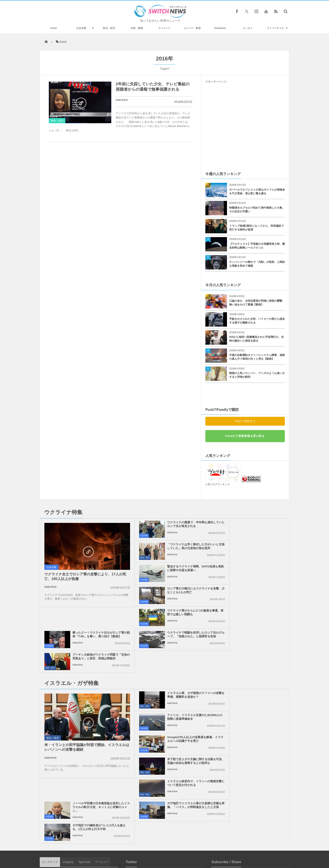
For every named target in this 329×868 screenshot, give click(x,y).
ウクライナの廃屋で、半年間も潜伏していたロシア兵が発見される (175, 524)
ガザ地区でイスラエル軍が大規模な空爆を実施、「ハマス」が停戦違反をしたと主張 (175, 697)
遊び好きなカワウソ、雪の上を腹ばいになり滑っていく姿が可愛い (90, 763)
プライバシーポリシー (146, 848)
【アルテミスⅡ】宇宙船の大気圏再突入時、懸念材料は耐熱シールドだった (257, 246)
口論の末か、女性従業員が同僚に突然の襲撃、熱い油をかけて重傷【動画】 (257, 303)
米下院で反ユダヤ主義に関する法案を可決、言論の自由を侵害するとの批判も (255, 653)
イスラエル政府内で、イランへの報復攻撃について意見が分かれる (175, 673)
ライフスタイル (275, 28)
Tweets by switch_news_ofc (164, 739)
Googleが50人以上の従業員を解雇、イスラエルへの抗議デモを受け (175, 653)
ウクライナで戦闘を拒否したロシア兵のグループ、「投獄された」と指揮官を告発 (175, 592)
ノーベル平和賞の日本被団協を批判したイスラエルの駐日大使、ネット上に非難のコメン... (255, 675)
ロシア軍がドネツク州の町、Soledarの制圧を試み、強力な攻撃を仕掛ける (90, 745)
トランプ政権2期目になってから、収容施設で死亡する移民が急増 (256, 228)
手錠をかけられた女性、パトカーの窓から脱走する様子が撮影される (257, 321)
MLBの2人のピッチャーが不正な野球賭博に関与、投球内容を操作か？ (90, 781)
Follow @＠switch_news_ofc (165, 747)
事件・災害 (57, 121)
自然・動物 (137, 28)
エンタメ (248, 28)
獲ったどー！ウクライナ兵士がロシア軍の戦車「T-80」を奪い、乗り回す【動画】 (255, 570)
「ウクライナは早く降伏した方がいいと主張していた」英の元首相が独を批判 (255, 526)
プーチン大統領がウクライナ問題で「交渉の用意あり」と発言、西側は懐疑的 (255, 592)
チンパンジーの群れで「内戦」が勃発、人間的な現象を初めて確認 (257, 264)
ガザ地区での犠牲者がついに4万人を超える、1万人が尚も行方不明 (254, 697)
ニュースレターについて (203, 848)
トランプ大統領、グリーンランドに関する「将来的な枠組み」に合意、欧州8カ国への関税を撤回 (90, 819)
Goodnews (220, 28)
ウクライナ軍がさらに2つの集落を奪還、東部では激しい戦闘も (174, 568)
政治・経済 (109, 28)
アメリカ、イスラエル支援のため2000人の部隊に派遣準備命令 (255, 629)
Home (54, 28)
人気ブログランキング (217, 484)
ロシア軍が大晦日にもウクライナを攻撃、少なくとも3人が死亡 (255, 546)
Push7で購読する (245, 421)
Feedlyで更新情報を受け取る (245, 436)
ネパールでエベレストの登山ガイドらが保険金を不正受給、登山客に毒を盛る (257, 192)
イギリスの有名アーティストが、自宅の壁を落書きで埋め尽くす (90, 800)
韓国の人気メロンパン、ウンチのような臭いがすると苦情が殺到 (257, 375)
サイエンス (164, 28)
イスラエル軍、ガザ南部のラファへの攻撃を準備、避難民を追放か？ (175, 631)
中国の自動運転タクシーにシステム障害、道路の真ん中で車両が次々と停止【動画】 (257, 357)
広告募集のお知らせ (236, 848)
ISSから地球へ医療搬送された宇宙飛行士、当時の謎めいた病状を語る (256, 339)
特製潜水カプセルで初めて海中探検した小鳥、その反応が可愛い (257, 210)
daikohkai (122, 100)
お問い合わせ (174, 848)
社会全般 (81, 28)
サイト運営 (120, 848)
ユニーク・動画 (192, 28)
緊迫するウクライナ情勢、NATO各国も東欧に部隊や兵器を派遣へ (175, 546)
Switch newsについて (93, 848)
